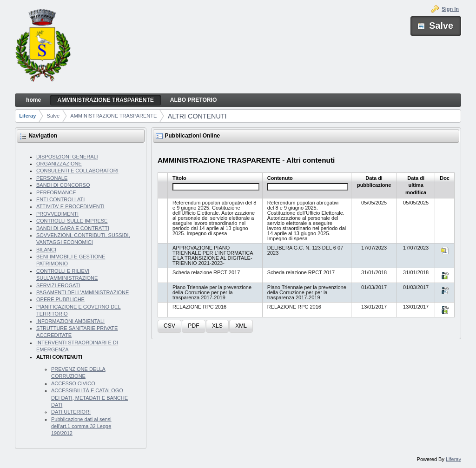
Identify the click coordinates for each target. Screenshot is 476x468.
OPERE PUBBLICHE (60, 299)
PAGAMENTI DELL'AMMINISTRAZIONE (83, 292)
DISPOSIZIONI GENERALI (67, 157)
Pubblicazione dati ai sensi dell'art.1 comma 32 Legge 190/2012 (81, 426)
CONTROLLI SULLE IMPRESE (72, 221)
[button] (169, 326)
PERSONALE (52, 178)
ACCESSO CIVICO (73, 383)
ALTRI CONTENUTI (197, 116)
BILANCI (46, 250)
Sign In (450, 9)
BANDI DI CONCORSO (63, 185)
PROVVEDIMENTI (57, 214)
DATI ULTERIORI (71, 412)
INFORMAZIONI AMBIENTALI (70, 321)
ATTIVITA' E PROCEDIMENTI (70, 206)
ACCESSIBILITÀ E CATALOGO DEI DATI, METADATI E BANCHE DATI (89, 398)
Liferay (27, 116)
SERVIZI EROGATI (58, 285)
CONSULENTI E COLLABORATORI (77, 171)
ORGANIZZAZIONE (59, 164)
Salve (53, 116)
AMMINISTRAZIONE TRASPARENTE (113, 116)
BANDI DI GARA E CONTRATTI (73, 228)
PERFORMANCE (56, 192)
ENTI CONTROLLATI (60, 199)
